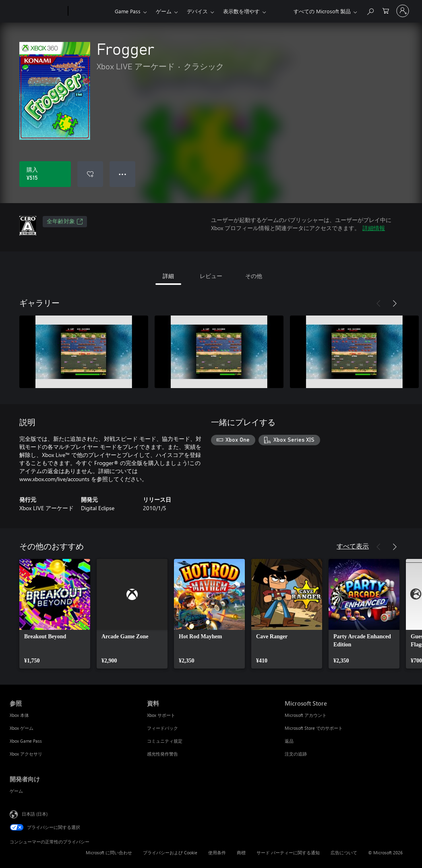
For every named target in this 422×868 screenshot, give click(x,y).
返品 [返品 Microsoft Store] (289, 741)
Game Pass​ (128, 11)
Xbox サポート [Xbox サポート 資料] (161, 715)
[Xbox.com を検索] (370, 10)
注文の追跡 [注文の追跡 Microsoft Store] (296, 754)
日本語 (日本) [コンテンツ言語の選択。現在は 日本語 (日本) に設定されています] (35, 814)
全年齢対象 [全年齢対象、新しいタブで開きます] (65, 222)
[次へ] (395, 303)
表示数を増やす (241, 11)
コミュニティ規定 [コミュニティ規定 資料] (165, 741)
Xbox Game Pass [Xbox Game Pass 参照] (26, 741)
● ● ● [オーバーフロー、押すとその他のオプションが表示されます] (123, 174)
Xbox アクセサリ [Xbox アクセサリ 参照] (26, 754)
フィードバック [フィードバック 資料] (162, 728)
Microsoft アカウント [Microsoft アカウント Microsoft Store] (306, 715)
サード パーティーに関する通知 (288, 852)
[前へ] (379, 303)
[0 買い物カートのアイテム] (386, 10)
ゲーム (164, 11)
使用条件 (217, 852)
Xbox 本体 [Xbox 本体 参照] (19, 715)
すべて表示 (353, 546)
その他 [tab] (254, 276)
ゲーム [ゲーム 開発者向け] (16, 791)
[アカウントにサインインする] (403, 11)
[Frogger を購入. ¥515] (45, 174)
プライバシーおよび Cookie (170, 852)
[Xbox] (90, 11)
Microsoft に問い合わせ (109, 852)
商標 (241, 852)
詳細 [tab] (168, 276)
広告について (344, 852)
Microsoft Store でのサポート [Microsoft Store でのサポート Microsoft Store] (314, 728)
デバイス (197, 11)
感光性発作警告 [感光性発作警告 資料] (162, 754)
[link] (55, 614)
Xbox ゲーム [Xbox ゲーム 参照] (22, 728)
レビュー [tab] (211, 276)
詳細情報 (374, 228)
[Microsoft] (37, 11)
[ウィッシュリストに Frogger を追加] (90, 174)
